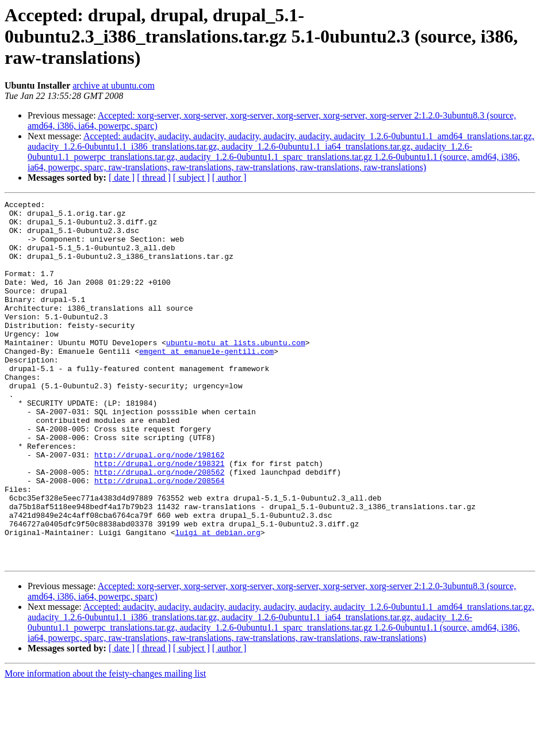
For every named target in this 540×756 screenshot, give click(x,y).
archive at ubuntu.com (114, 85)
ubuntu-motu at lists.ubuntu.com (236, 372)
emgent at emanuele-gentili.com (206, 382)
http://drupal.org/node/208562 (159, 527)
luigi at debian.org (217, 600)
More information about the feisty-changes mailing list (105, 746)
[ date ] (122, 177)
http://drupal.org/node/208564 (159, 537)
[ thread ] (154, 177)
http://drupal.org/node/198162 (159, 506)
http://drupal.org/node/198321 (159, 517)
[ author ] (229, 177)
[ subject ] (192, 177)
